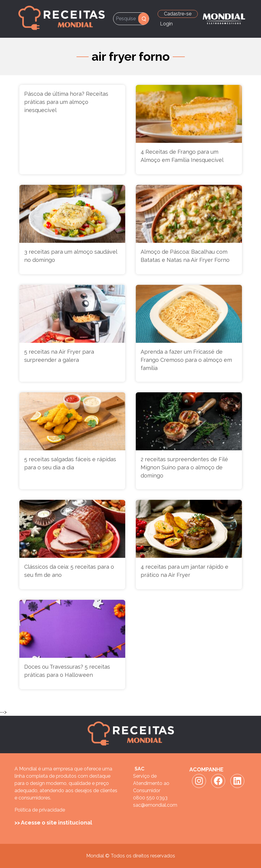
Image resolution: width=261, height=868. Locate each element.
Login (166, 24)
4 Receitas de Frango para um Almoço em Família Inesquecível (182, 156)
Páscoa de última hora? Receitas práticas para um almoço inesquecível (66, 102)
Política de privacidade (40, 810)
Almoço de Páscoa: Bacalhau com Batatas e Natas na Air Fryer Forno (185, 256)
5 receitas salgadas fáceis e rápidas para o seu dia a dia (70, 463)
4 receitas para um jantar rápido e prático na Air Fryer (184, 571)
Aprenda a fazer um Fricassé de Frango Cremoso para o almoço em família (186, 360)
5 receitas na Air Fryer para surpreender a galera (59, 356)
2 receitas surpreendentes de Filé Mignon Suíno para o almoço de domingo (184, 467)
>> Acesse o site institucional (53, 823)
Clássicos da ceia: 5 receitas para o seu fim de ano (69, 571)
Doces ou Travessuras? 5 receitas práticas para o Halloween (67, 671)
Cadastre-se (178, 14)
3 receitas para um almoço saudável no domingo (71, 256)
